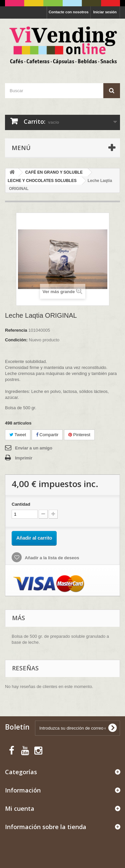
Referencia (16, 330)
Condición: (16, 340)
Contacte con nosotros (69, 12)
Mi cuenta (20, 808)
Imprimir (24, 458)
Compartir (47, 435)
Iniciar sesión (105, 12)
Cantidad (21, 504)
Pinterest (79, 435)
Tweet (18, 435)
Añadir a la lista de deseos (51, 558)
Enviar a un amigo (34, 448)
